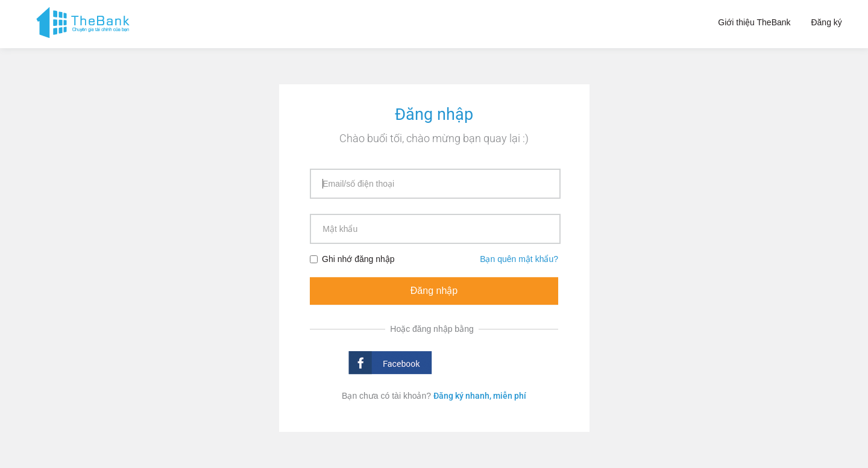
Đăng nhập (434, 291)
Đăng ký (826, 22)
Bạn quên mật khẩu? (519, 259)
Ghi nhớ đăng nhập (352, 259)
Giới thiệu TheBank (754, 22)
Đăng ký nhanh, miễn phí (480, 396)
